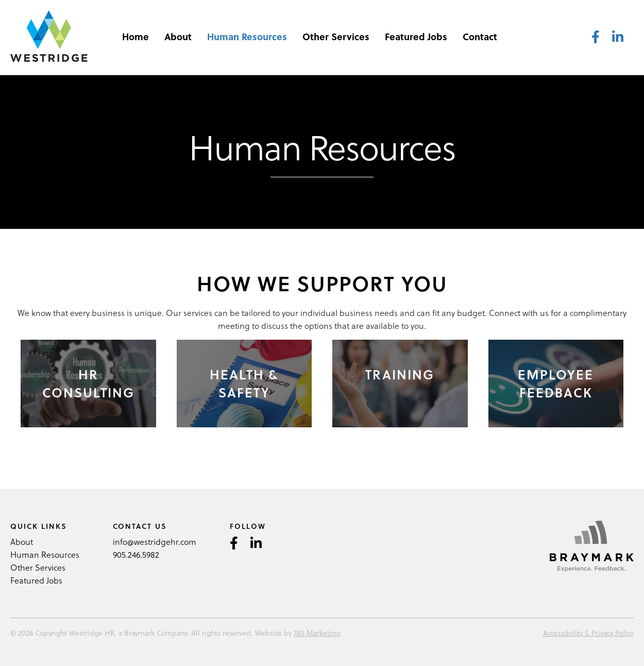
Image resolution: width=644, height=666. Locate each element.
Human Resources (247, 36)
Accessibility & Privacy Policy (588, 633)
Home (135, 36)
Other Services (336, 36)
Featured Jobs (416, 36)
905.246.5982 (136, 554)
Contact (480, 36)
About (178, 36)
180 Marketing (317, 633)
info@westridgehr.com (155, 542)
